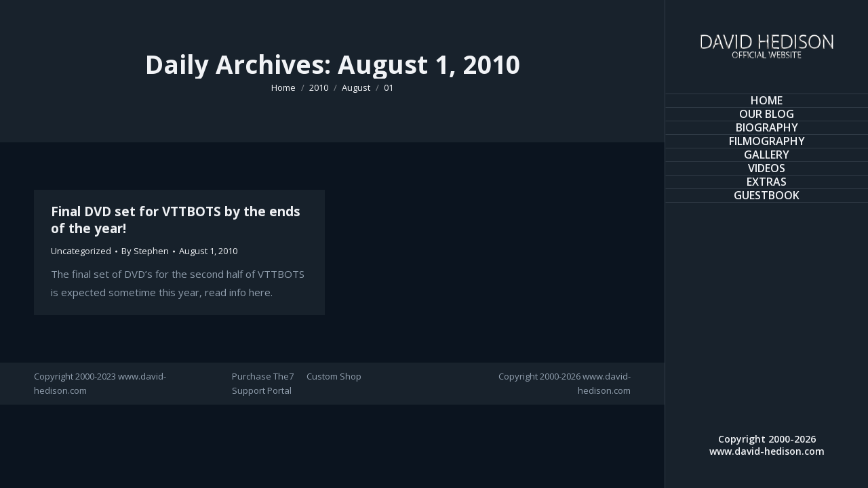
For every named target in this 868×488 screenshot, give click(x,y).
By (145, 251)
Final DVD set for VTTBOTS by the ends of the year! (176, 220)
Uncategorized (81, 251)
